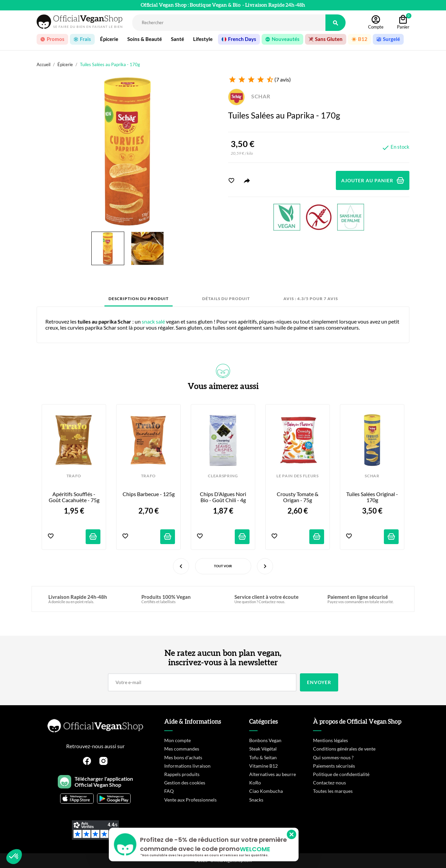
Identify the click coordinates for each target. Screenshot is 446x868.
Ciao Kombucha (266, 791)
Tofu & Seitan (263, 757)
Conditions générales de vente (344, 749)
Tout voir (223, 566)
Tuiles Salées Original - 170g (372, 497)
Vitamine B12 (263, 766)
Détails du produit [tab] (226, 299)
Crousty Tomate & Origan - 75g (298, 497)
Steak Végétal (263, 749)
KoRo (255, 783)
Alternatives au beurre (273, 774)
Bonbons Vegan (265, 740)
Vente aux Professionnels (190, 800)
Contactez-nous (329, 783)
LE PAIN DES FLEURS (297, 476)
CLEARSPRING (223, 476)
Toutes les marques (333, 791)
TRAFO (74, 476)
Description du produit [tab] (139, 299)
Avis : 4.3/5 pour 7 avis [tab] (311, 299)
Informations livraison (187, 766)
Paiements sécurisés (334, 766)
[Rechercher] (229, 23)
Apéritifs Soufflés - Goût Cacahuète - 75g (74, 497)
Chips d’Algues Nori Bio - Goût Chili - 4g (224, 497)
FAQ (169, 791)
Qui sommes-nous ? (333, 757)
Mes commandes (182, 749)
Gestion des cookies (185, 783)
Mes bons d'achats (183, 757)
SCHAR (249, 96)
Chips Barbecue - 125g (149, 494)
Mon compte (177, 740)
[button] (14, 857)
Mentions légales (330, 740)
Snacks (256, 800)
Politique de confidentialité (341, 774)
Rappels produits (182, 774)
